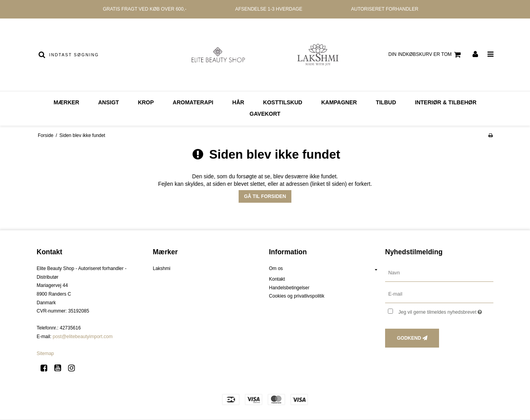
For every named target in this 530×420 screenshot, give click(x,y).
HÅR (238, 102)
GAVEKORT (265, 114)
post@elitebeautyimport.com (83, 337)
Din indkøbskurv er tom (426, 55)
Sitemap (45, 353)
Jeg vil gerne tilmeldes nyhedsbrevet (446, 310)
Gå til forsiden (265, 196)
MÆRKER (66, 102)
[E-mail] (439, 294)
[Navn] (439, 273)
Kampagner (339, 102)
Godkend (409, 338)
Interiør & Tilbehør (446, 102)
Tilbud (386, 102)
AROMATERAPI (193, 102)
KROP (146, 102)
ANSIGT (108, 102)
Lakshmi (162, 268)
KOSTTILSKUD (283, 102)
